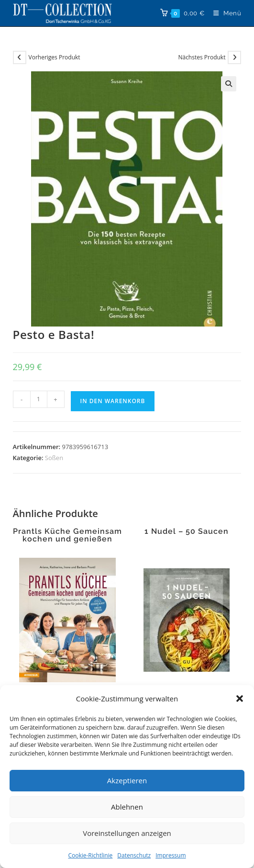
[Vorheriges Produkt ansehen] (20, 57)
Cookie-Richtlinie (90, 855)
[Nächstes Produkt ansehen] (234, 57)
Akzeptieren (127, 780)
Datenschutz (134, 855)
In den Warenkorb (113, 401)
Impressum (171, 855)
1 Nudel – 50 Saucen (187, 531)
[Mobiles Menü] (224, 13)
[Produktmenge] (39, 399)
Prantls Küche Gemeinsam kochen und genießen (67, 535)
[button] (240, 699)
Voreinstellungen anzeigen (127, 833)
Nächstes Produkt (202, 57)
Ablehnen (127, 807)
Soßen (54, 458)
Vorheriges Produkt (55, 57)
